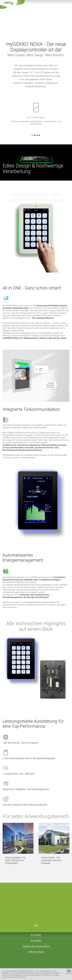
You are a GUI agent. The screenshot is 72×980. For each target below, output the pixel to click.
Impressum (33, 965)
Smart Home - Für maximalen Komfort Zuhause (51, 860)
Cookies (30, 968)
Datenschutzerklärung (14, 968)
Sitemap (44, 965)
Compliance (41, 968)
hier (25, 977)
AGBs (53, 965)
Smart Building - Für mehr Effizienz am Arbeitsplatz (15, 860)
